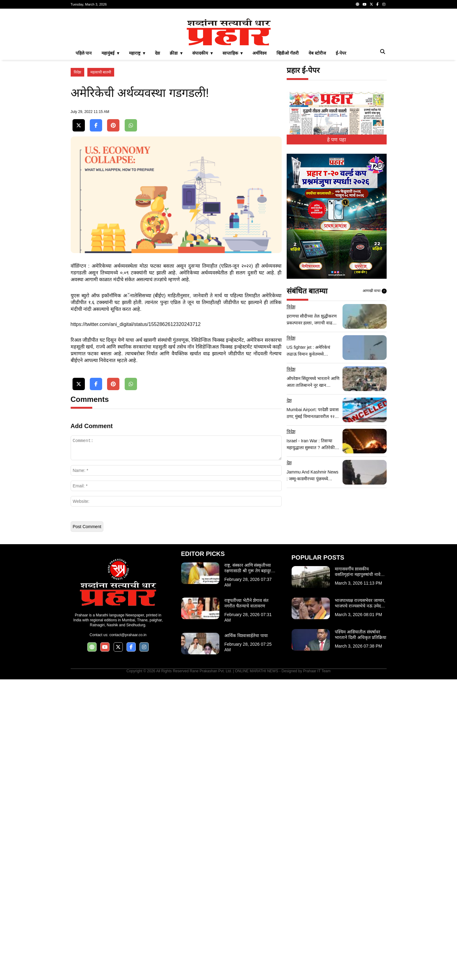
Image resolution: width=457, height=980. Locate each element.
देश (157, 53)
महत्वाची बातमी (101, 72)
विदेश (77, 72)
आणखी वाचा (375, 291)
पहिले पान (84, 53)
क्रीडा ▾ (176, 53)
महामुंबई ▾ (110, 53)
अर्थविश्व (260, 53)
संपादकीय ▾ (202, 53)
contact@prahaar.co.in (128, 635)
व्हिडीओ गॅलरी (288, 53)
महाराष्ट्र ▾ (137, 53)
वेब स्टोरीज (317, 53)
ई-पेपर (341, 53)
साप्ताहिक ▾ (233, 53)
